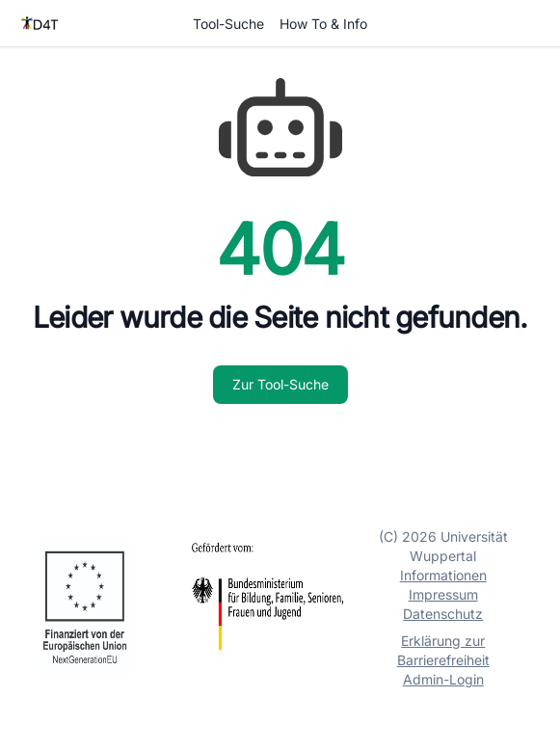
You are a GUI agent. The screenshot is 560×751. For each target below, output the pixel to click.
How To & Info (323, 24)
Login (524, 23)
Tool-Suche (228, 24)
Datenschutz (443, 614)
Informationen (443, 575)
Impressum (443, 594)
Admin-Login (443, 679)
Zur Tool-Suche (280, 384)
